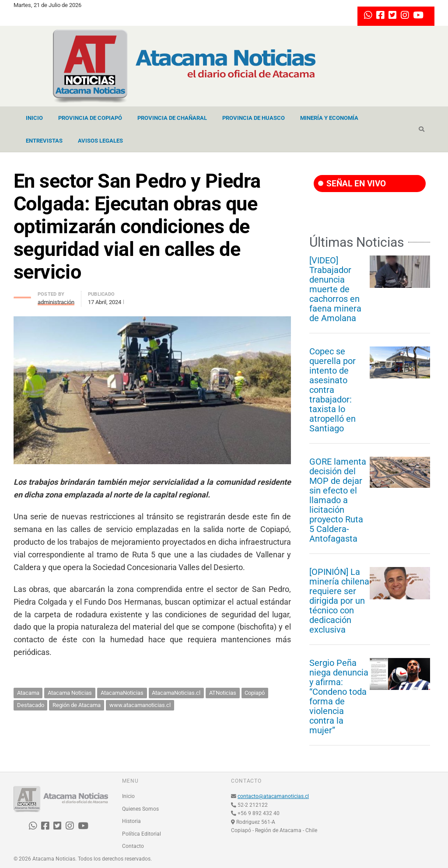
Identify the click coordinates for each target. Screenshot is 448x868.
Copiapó (255, 693)
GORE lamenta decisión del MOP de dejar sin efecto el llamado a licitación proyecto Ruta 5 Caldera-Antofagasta (338, 500)
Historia (131, 821)
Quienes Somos (140, 809)
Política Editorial (142, 834)
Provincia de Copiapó (90, 118)
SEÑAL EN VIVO (352, 184)
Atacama (28, 693)
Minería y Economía (329, 118)
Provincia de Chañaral (172, 118)
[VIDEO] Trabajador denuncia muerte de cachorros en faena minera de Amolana (335, 289)
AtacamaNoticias (122, 693)
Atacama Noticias (70, 693)
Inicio (34, 118)
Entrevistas (44, 141)
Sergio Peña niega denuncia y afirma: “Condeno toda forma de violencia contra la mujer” (339, 696)
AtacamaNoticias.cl (176, 693)
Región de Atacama (77, 705)
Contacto (133, 846)
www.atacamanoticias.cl (140, 705)
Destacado (31, 705)
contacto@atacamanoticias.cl (273, 796)
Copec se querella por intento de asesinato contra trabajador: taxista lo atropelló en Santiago (332, 390)
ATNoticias (223, 693)
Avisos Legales (100, 141)
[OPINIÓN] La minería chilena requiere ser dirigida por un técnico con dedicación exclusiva (339, 601)
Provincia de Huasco (254, 118)
